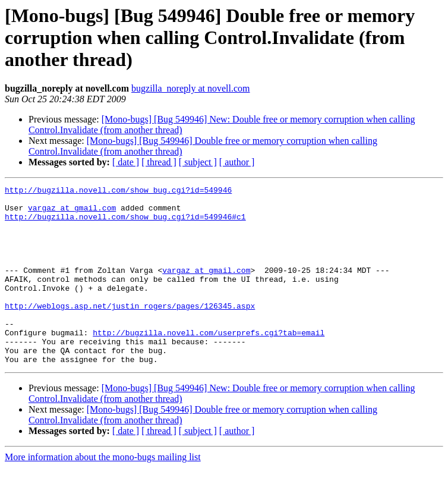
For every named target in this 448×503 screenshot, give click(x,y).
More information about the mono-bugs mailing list (103, 493)
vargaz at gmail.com (72, 213)
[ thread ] (159, 162)
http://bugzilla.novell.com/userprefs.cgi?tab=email (209, 363)
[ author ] (237, 162)
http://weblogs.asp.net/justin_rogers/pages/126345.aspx (130, 331)
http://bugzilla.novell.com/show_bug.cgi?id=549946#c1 (125, 224)
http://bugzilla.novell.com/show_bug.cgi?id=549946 (118, 191)
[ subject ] (198, 162)
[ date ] (126, 162)
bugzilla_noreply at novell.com (191, 88)
